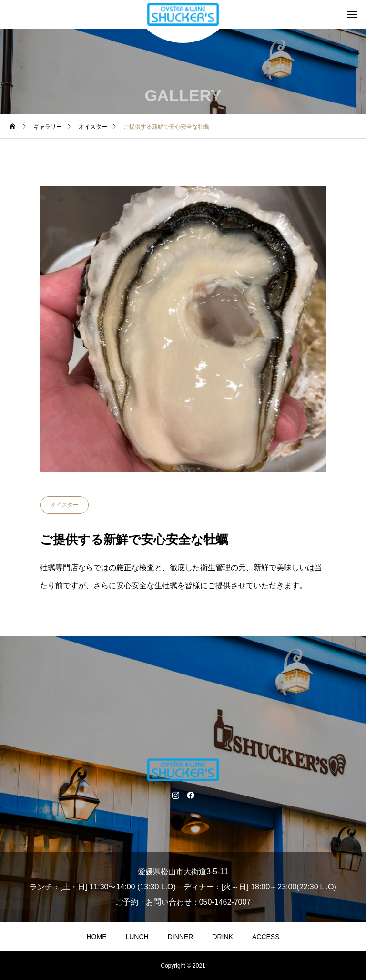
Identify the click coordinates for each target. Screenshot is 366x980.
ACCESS (266, 937)
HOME (96, 937)
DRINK (223, 937)
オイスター (64, 505)
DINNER (181, 937)
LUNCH (137, 937)
